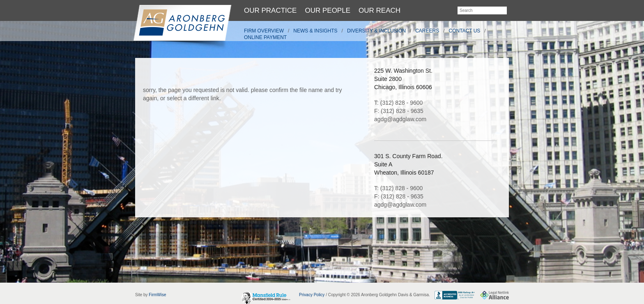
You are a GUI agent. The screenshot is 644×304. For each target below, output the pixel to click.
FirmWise (157, 295)
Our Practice (270, 10)
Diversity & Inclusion (376, 31)
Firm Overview (264, 31)
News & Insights (315, 31)
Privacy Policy (312, 295)
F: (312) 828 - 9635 (399, 111)
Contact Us (465, 31)
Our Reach (379, 10)
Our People (328, 10)
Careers (427, 31)
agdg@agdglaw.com (400, 119)
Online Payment (265, 37)
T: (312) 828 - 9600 (398, 103)
